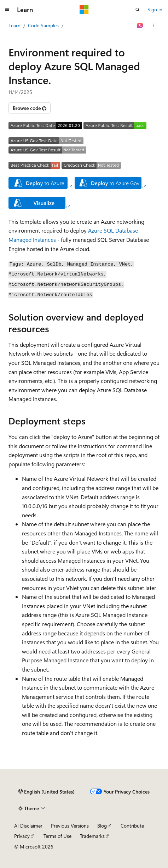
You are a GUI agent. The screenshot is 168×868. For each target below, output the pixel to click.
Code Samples (43, 25)
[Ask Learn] (140, 26)
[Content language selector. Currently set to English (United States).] (47, 792)
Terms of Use (57, 836)
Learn (15, 25)
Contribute (132, 826)
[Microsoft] (84, 10)
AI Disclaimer (28, 826)
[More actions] (153, 26)
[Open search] (138, 10)
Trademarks (92, 836)
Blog (102, 826)
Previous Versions (70, 826)
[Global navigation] (7, 10)
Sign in (155, 9)
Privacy (22, 836)
